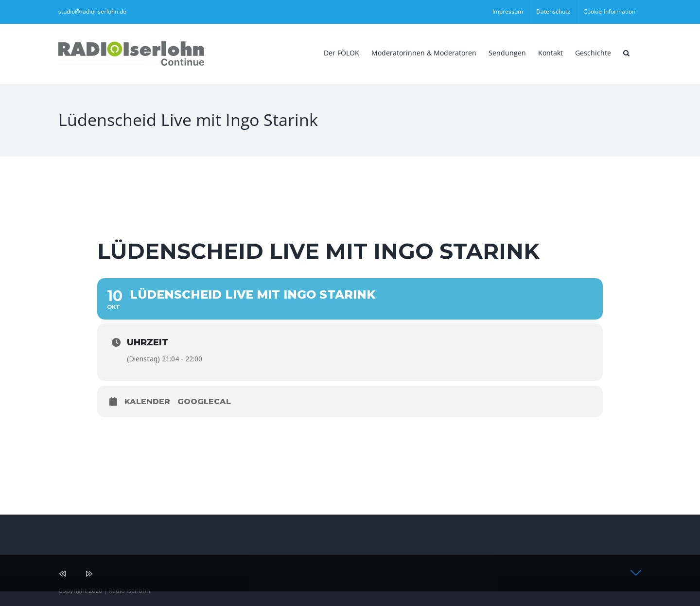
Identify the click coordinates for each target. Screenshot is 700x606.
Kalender (147, 401)
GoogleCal (204, 401)
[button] (626, 52)
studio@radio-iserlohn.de (92, 11)
